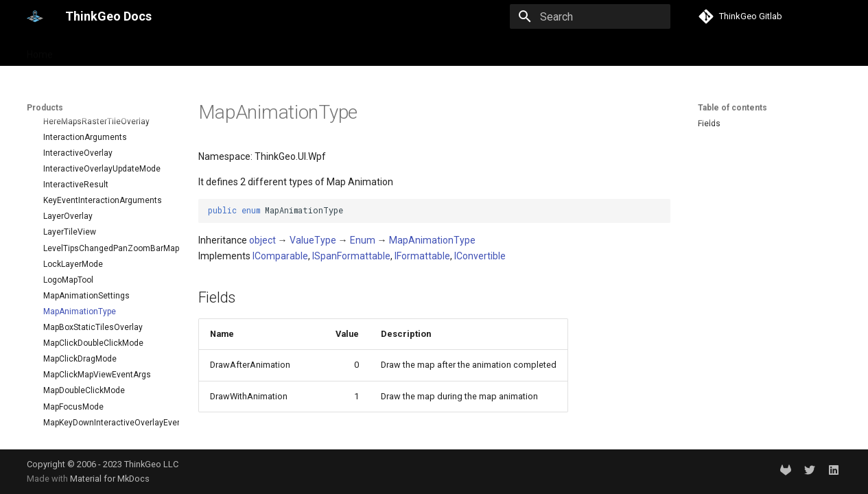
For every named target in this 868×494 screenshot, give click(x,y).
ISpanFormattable (351, 256)
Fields (709, 123)
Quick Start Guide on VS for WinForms (86, 178)
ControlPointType (75, 432)
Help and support (164, 50)
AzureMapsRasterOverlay (92, 321)
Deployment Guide (70, 215)
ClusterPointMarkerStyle (89, 400)
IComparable (280, 256)
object (262, 240)
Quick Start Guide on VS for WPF (95, 157)
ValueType (313, 240)
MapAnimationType (432, 240)
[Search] (590, 16)
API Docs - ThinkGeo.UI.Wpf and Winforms (102, 284)
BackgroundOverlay (81, 337)
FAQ (43, 263)
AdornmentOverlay (79, 305)
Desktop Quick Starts (75, 141)
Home (40, 50)
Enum (363, 240)
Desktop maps (97, 125)
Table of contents (732, 108)
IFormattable (422, 256)
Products (90, 50)
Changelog (56, 231)
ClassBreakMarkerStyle (87, 384)
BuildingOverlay (73, 368)
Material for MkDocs (110, 479)
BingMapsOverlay (77, 353)
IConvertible (480, 256)
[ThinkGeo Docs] (35, 16)
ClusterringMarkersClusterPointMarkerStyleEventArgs (106, 416)
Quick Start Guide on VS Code (91, 199)
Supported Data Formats (81, 247)
